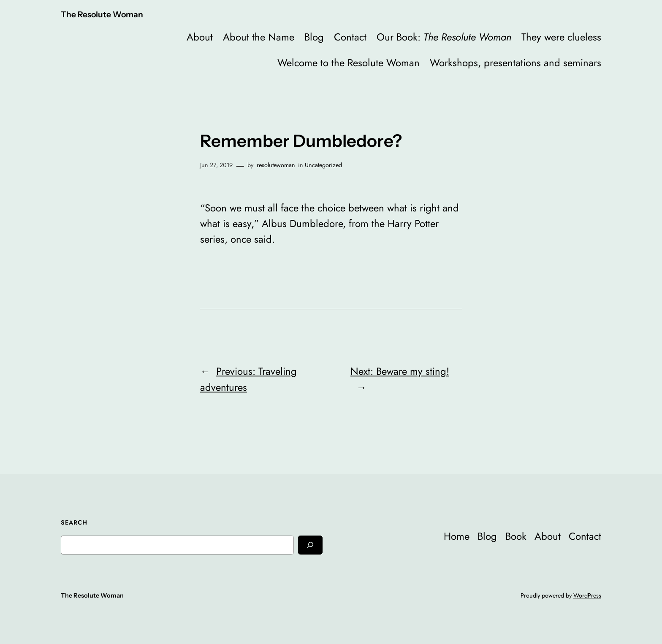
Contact (350, 37)
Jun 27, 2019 (216, 165)
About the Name (259, 37)
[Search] (310, 545)
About (200, 37)
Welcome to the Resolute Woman (349, 63)
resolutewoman (276, 165)
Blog (314, 37)
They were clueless (561, 37)
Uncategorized (323, 165)
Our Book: (444, 37)
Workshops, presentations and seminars (515, 63)
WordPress (587, 595)
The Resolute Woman (102, 14)
